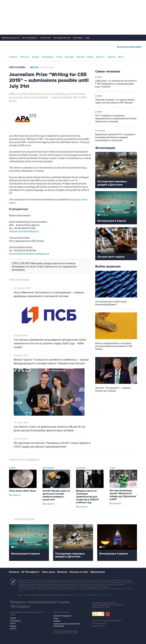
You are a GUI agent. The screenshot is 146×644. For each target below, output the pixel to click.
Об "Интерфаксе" (30, 38)
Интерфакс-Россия (62, 38)
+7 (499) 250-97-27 (105, 595)
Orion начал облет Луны (22, 491)
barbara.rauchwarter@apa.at (24, 232)
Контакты (14, 572)
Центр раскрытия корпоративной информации (67, 625)
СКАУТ (13, 623)
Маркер (13, 626)
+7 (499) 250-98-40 (85, 595)
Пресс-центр (49, 572)
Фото (121, 57)
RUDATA (57, 621)
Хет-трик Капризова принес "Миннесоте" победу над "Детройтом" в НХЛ (123, 495)
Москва (80, 57)
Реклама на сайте (79, 572)
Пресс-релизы (17, 67)
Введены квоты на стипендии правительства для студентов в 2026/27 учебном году (87, 497)
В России (25, 57)
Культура (69, 57)
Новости (100, 57)
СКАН (56, 619)
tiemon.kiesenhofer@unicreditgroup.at (29, 254)
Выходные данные (99, 623)
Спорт (59, 57)
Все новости (15, 495)
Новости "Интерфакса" (63, 616)
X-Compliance (15, 621)
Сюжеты (111, 57)
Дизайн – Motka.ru (99, 626)
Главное (13, 57)
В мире (36, 57)
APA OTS (34, 67)
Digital (90, 57)
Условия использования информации (107, 621)
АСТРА (13, 629)
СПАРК (13, 618)
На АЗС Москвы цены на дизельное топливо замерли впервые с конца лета (56, 495)
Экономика (48, 57)
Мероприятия (98, 572)
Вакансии (62, 572)
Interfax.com (46, 38)
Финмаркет (78, 38)
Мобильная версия (11, 38)
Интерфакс (73, 47)
